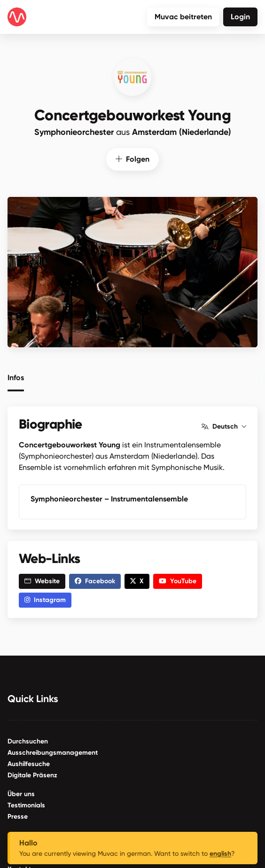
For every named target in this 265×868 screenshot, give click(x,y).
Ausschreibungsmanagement (53, 752)
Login (240, 17)
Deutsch (224, 426)
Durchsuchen (28, 741)
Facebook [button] (95, 581)
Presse (18, 816)
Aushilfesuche (29, 763)
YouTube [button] (178, 581)
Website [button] (42, 581)
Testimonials (26, 805)
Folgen (132, 159)
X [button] (137, 581)
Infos (16, 376)
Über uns (21, 794)
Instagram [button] (45, 599)
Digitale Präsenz (32, 775)
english (220, 854)
